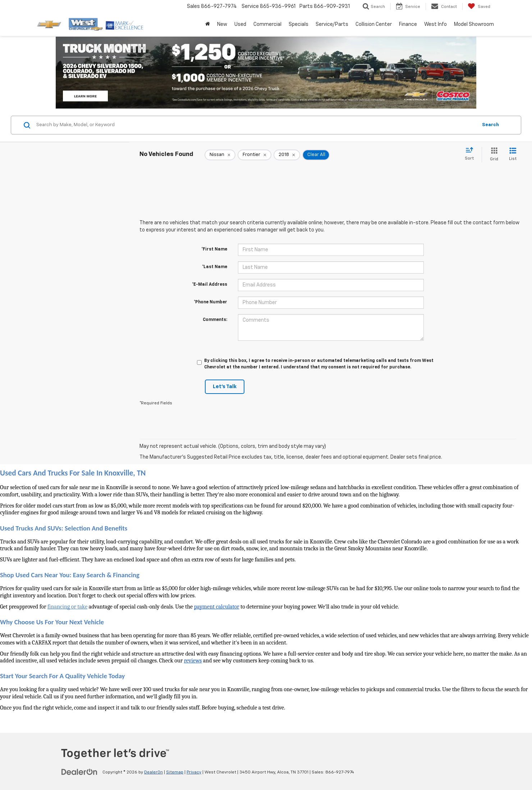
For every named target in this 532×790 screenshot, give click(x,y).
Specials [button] (299, 24)
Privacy (194, 772)
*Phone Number (210, 302)
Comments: (215, 320)
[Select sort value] (471, 154)
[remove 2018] (287, 155)
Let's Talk (225, 387)
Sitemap (175, 772)
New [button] (222, 24)
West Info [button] (435, 24)
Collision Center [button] (374, 24)
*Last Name (215, 267)
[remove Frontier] (254, 155)
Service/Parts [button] (332, 24)
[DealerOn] (79, 772)
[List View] (513, 155)
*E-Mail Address (210, 285)
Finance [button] (408, 24)
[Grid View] (493, 155)
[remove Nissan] (220, 155)
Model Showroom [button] (474, 24)
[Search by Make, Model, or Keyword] (256, 125)
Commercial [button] (267, 24)
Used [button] (240, 24)
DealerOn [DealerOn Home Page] (153, 772)
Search (490, 125)
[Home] (208, 24)
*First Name (214, 249)
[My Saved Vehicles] (479, 6)
